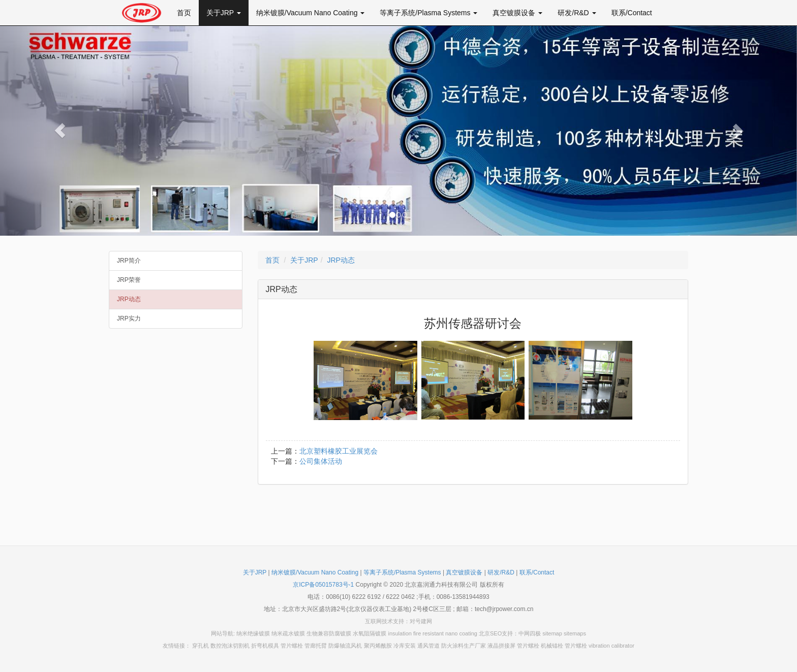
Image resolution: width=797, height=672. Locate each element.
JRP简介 (129, 261)
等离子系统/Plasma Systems (428, 13)
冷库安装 (405, 646)
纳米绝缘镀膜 (253, 633)
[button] (60, 131)
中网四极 (530, 633)
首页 (184, 13)
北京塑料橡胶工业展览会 (339, 451)
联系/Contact (632, 13)
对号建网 (421, 621)
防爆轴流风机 (345, 646)
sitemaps (575, 633)
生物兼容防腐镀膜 (329, 633)
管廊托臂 (316, 646)
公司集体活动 (321, 461)
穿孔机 (201, 646)
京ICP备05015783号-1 (323, 585)
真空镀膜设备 (517, 13)
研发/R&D (577, 13)
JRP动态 (129, 299)
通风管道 (428, 646)
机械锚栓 (552, 646)
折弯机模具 (265, 646)
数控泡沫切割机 (230, 646)
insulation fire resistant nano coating (433, 633)
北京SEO (490, 633)
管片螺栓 (292, 646)
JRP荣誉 (129, 280)
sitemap (552, 633)
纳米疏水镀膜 (288, 633)
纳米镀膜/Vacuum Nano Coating (311, 13)
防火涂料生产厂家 (464, 646)
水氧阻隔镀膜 (370, 633)
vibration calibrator (611, 646)
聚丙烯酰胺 (378, 646)
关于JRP (224, 13)
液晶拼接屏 (501, 646)
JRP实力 (129, 318)
